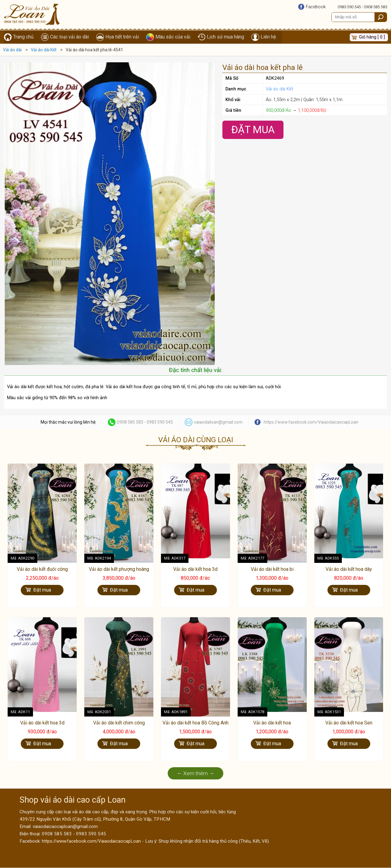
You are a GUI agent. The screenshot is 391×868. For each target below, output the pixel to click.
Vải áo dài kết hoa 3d (195, 569)
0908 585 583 (375, 7)
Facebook (316, 7)
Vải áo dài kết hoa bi (272, 569)
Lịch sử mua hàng (225, 37)
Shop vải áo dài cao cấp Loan (73, 800)
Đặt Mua (253, 130)
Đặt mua (42, 590)
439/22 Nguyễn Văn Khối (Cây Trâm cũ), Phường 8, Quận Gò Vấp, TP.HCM (95, 819)
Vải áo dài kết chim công (119, 723)
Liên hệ (268, 37)
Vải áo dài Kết (280, 89)
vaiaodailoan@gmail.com (218, 422)
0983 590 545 (349, 7)
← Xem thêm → (196, 774)
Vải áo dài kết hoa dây (349, 569)
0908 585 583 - (132, 422)
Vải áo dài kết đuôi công (42, 569)
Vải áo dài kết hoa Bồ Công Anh (195, 723)
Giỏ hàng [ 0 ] (372, 37)
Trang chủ (23, 37)
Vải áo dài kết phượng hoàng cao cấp (119, 573)
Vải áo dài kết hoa (272, 723)
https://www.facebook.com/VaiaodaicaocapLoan (311, 422)
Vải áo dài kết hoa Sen (349, 723)
